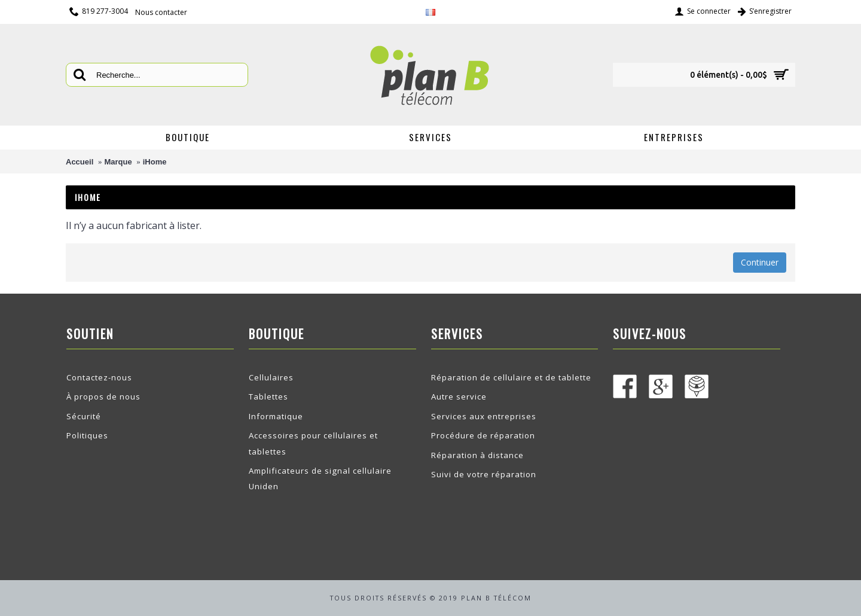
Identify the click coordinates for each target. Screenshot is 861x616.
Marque (118, 162)
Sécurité (84, 416)
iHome (155, 162)
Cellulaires (271, 377)
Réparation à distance (477, 455)
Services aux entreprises (484, 416)
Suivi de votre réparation (484, 474)
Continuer (760, 262)
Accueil (80, 162)
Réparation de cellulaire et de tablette (511, 377)
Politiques (87, 435)
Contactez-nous (99, 377)
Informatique (276, 416)
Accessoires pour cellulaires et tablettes (313, 443)
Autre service (459, 397)
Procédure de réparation (483, 435)
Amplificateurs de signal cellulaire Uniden (320, 478)
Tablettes (268, 397)
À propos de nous (103, 397)
